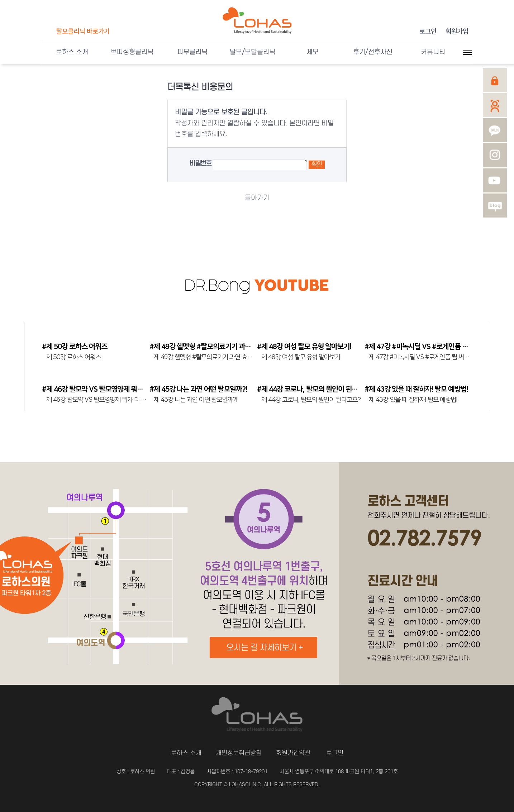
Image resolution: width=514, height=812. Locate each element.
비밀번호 (200, 164)
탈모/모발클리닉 (253, 52)
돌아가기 (257, 198)
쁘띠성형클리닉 (132, 52)
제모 (313, 52)
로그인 (428, 32)
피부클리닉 (192, 52)
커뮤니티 (433, 52)
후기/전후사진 (373, 52)
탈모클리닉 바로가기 (83, 32)
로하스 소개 (72, 52)
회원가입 (457, 32)
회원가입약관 (293, 753)
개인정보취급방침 (239, 753)
